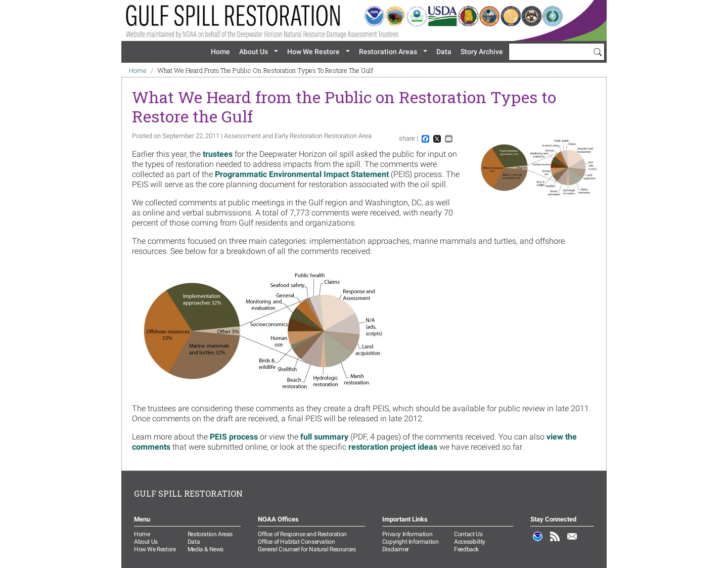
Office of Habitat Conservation (296, 542)
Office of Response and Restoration (302, 534)
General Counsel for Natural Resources (307, 549)
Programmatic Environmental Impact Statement (302, 174)
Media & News (206, 549)
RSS (555, 542)
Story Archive (482, 52)
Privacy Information (407, 534)
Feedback (466, 549)
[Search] (598, 52)
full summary (324, 437)
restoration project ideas (393, 447)
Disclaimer (396, 549)
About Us (254, 52)
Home (220, 52)
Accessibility (470, 542)
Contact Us (468, 534)
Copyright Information (411, 542)
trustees (218, 154)
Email (572, 542)
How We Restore (313, 52)
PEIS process (234, 437)
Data (444, 52)
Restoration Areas (388, 52)
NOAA (538, 542)
